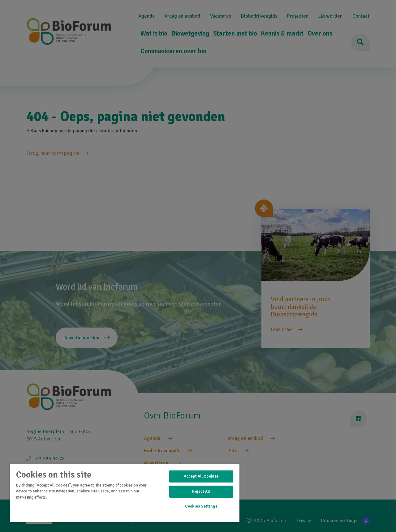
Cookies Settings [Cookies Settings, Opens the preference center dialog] (201, 506)
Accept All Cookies (201, 476)
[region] (125, 493)
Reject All (201, 491)
